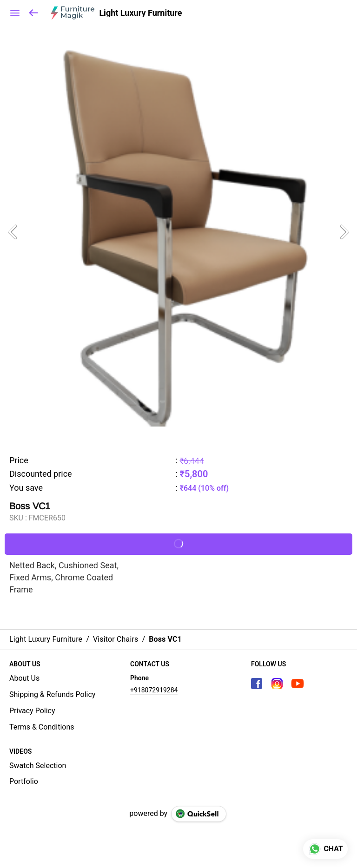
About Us (24, 678)
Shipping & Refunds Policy (52, 694)
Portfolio (24, 781)
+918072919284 (154, 690)
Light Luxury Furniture (140, 13)
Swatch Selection (38, 766)
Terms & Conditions (42, 727)
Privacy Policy (32, 711)
